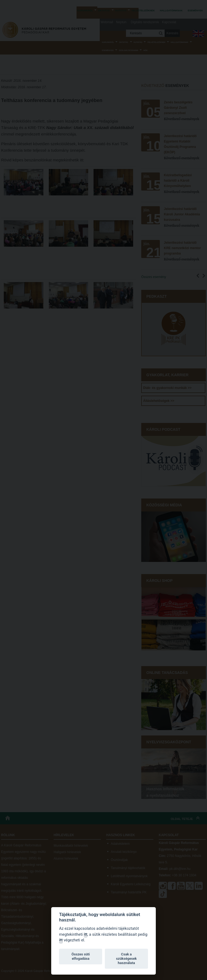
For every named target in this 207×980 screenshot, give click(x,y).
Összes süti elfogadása (81, 956)
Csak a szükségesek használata (127, 959)
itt (86, 935)
